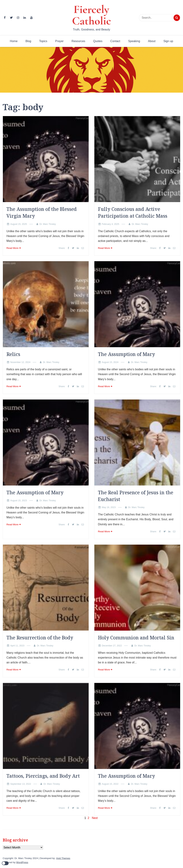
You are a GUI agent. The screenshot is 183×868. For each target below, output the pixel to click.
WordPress (22, 862)
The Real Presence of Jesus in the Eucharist (136, 496)
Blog (28, 41)
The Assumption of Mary (126, 354)
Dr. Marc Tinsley (48, 224)
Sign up (168, 41)
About (152, 41)
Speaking (134, 41)
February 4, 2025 (110, 224)
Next (95, 818)
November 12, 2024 (20, 362)
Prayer (59, 41)
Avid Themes (63, 858)
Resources (78, 41)
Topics (43, 41)
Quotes (98, 41)
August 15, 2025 (18, 224)
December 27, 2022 (112, 646)
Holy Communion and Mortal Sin (136, 638)
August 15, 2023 (18, 500)
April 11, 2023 (17, 646)
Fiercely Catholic (91, 15)
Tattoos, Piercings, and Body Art (43, 776)
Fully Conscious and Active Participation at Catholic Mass (133, 212)
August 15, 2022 (110, 784)
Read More (12, 248)
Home (14, 41)
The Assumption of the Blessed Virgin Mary (42, 212)
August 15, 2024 (110, 362)
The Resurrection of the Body (40, 638)
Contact (115, 41)
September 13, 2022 (21, 784)
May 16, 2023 (109, 507)
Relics (13, 354)
